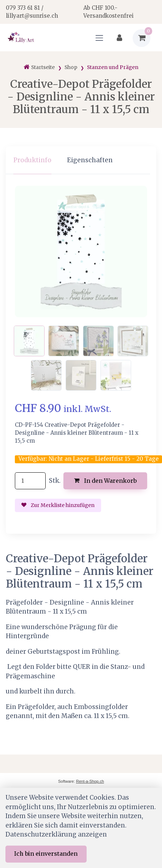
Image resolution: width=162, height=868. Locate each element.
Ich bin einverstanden (46, 854)
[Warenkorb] (142, 38)
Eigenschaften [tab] (90, 160)
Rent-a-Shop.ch (90, 781)
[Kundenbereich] (119, 38)
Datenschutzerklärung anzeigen (56, 834)
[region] (81, 160)
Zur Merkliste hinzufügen (58, 505)
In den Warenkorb (105, 481)
